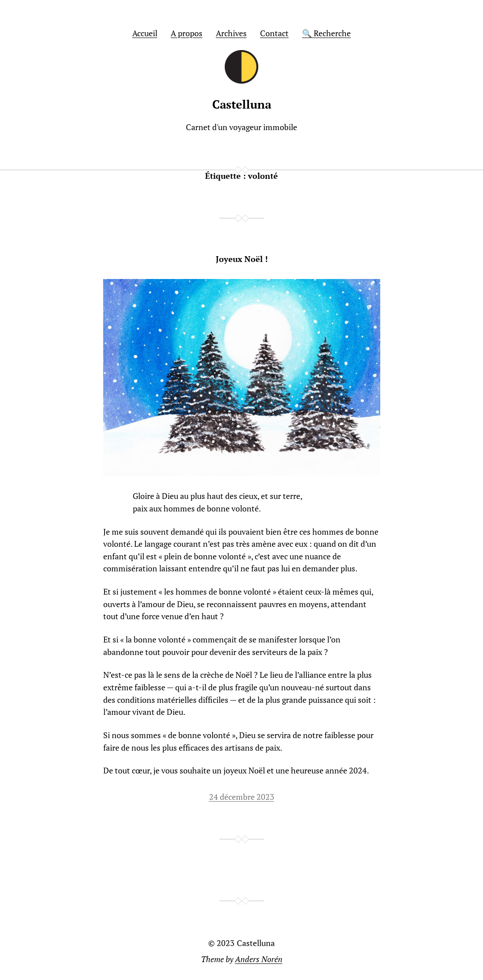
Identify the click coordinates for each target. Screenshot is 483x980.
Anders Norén (259, 959)
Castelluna (242, 104)
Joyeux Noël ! (242, 259)
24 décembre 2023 (242, 797)
